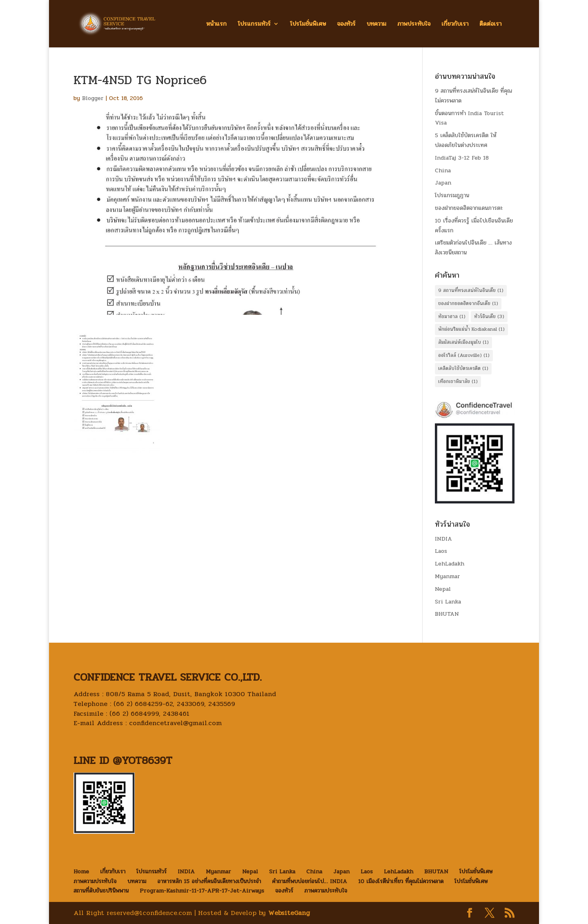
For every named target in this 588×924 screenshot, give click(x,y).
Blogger (93, 98)
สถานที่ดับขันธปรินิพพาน (101, 891)
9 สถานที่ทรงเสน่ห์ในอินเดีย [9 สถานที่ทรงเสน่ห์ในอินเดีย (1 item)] (471, 290)
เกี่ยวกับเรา (455, 25)
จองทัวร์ (346, 25)
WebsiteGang (289, 913)
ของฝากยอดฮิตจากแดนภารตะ (469, 208)
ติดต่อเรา (490, 25)
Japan (443, 183)
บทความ (376, 25)
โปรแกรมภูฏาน (452, 195)
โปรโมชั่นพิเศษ (308, 25)
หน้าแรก (216, 25)
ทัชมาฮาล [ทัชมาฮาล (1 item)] (452, 316)
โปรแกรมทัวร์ (254, 25)
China (443, 170)
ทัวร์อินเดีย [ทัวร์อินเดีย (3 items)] (489, 316)
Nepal (443, 589)
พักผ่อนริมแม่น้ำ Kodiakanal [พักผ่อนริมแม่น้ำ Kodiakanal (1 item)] (471, 329)
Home (81, 872)
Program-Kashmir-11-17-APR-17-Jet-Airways (202, 891)
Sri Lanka (448, 602)
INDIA (443, 539)
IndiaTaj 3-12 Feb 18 (462, 158)
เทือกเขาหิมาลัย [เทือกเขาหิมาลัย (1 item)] (458, 381)
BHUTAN (447, 614)
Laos (441, 551)
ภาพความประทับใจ (95, 881)
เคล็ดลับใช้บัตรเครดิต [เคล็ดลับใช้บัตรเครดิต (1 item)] (463, 368)
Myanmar (448, 576)
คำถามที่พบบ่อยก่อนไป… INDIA (310, 881)
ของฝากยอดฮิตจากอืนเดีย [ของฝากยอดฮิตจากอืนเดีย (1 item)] (468, 303)
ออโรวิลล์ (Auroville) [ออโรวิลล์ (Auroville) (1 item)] (464, 355)
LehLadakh (450, 564)
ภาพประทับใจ (414, 25)
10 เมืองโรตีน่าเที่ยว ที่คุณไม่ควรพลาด (401, 881)
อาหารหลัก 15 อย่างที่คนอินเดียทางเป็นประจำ (209, 881)
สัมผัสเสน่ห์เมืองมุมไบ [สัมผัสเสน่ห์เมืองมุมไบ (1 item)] (463, 342)
